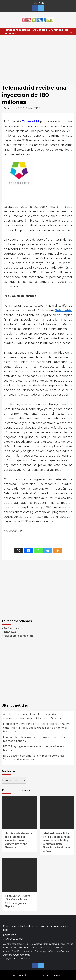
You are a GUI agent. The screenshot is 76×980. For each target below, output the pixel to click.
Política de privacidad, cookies (42, 926)
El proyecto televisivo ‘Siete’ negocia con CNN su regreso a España (35, 739)
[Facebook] (28, 551)
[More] (58, 551)
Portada (9, 30)
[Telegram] (48, 551)
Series (64, 30)
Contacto (9, 935)
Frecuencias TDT (25, 30)
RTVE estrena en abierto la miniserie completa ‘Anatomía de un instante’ (34, 758)
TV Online (53, 30)
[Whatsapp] (38, 551)
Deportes (10, 34)
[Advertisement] (38, 58)
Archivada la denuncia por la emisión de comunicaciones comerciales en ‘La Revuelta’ (33, 716)
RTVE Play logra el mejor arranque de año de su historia (34, 748)
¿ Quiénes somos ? (14, 939)
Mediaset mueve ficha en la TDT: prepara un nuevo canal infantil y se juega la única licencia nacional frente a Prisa (37, 728)
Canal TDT (33, 108)
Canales (42, 30)
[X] (19, 551)
